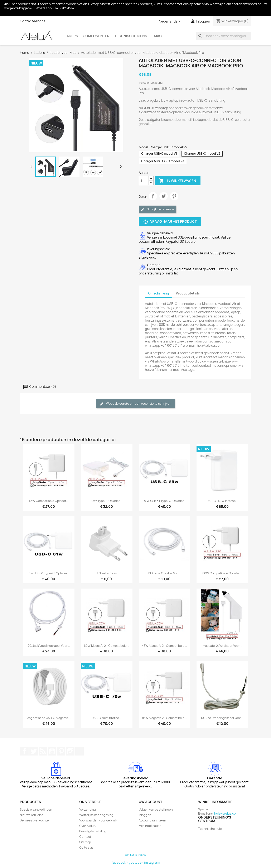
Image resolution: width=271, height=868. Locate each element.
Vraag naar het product (170, 222)
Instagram (70, 751)
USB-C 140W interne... (222, 501)
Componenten (96, 36)
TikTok (79, 751)
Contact (85, 837)
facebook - (120, 862)
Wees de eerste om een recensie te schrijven (135, 404)
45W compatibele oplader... (49, 501)
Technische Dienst (132, 36)
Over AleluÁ (87, 826)
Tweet (164, 196)
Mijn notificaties (150, 826)
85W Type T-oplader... (107, 501)
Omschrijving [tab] (159, 293)
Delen (153, 196)
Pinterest (174, 196)
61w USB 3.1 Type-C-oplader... (49, 573)
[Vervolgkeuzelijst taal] (170, 21)
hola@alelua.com (226, 813)
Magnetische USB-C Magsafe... (49, 718)
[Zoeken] (224, 36)
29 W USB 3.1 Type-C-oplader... (164, 501)
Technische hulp (210, 829)
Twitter (34, 751)
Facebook (24, 751)
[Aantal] (144, 181)
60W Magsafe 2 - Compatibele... (107, 646)
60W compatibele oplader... (222, 573)
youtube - (136, 862)
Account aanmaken (152, 820)
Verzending (88, 809)
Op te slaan (87, 847)
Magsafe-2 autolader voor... (222, 646)
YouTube (52, 751)
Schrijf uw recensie (157, 209)
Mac (158, 36)
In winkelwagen (178, 181)
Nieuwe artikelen (32, 815)
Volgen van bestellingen (156, 809)
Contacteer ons (33, 21)
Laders (71, 36)
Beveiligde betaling (93, 831)
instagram (152, 862)
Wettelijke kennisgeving (96, 815)
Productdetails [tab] (188, 293)
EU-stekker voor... (107, 573)
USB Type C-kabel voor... (164, 573)
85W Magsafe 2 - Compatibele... (164, 718)
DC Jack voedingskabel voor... (49, 646)
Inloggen (145, 815)
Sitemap (85, 842)
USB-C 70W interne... (107, 718)
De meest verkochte (34, 820)
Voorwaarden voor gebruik (98, 820)
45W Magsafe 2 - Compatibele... (164, 646)
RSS (43, 751)
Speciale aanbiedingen (36, 809)
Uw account (151, 802)
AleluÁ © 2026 (135, 855)
